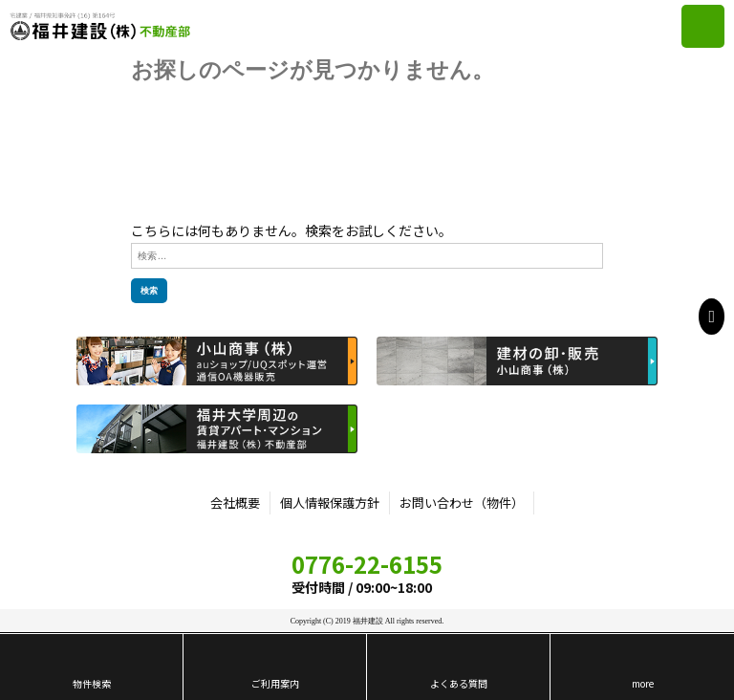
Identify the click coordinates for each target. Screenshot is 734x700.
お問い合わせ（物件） (462, 503)
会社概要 (235, 503)
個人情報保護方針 (330, 503)
